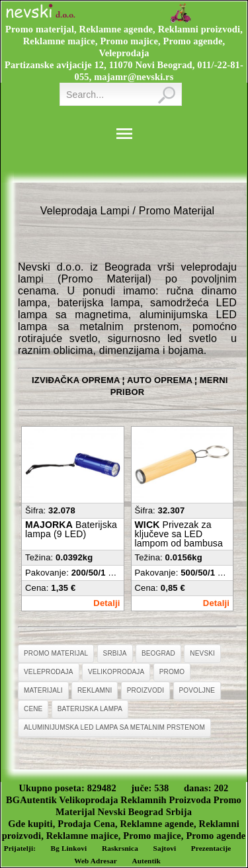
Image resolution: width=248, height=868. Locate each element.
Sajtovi (165, 848)
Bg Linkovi (69, 848)
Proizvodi (145, 690)
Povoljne (197, 690)
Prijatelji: (20, 848)
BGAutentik (31, 800)
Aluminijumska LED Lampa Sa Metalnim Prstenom (114, 727)
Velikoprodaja (116, 672)
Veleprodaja (49, 672)
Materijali (43, 690)
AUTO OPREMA (160, 380)
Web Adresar (96, 861)
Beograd (158, 653)
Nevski (202, 653)
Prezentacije (211, 848)
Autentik (146, 861)
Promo (172, 672)
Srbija (115, 653)
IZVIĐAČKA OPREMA (76, 380)
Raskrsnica (120, 848)
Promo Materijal (56, 653)
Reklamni (95, 690)
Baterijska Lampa (90, 709)
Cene (33, 709)
